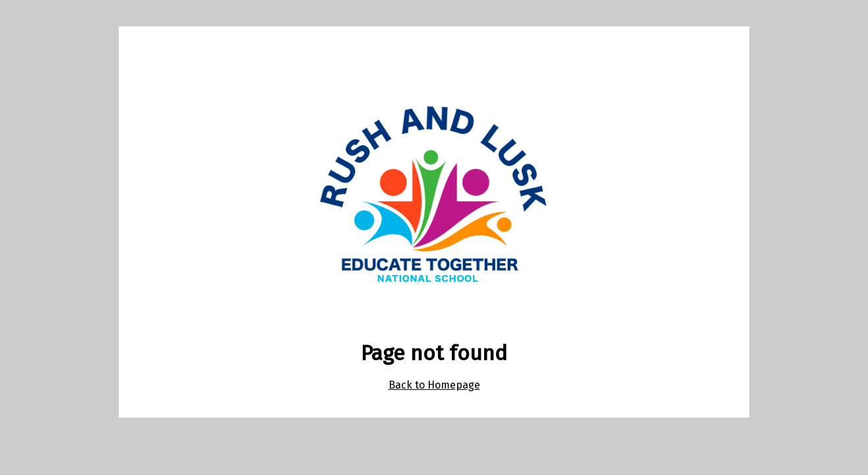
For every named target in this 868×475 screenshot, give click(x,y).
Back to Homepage (434, 385)
